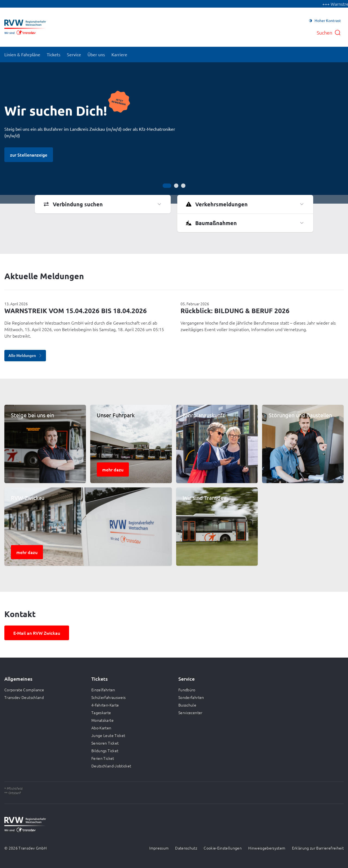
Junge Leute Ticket (108, 735)
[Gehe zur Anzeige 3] (183, 186)
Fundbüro (187, 690)
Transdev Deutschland (24, 697)
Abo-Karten (101, 728)
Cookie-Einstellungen (223, 848)
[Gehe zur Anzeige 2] (176, 186)
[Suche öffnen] (329, 33)
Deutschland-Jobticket (111, 766)
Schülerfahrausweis (108, 697)
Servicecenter (190, 713)
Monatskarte (102, 720)
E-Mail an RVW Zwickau (37, 633)
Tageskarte (101, 713)
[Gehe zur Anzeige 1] (167, 186)
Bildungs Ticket (105, 751)
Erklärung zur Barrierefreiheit (318, 848)
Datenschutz (186, 848)
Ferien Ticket (103, 758)
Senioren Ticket (105, 743)
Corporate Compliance (24, 690)
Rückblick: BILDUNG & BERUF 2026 (235, 311)
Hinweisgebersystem (267, 848)
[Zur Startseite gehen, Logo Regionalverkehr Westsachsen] (25, 27)
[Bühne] (174, 133)
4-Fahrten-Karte (105, 705)
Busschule (187, 705)
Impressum (159, 848)
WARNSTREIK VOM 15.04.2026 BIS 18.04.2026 (76, 311)
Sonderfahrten (191, 697)
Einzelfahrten (103, 690)
